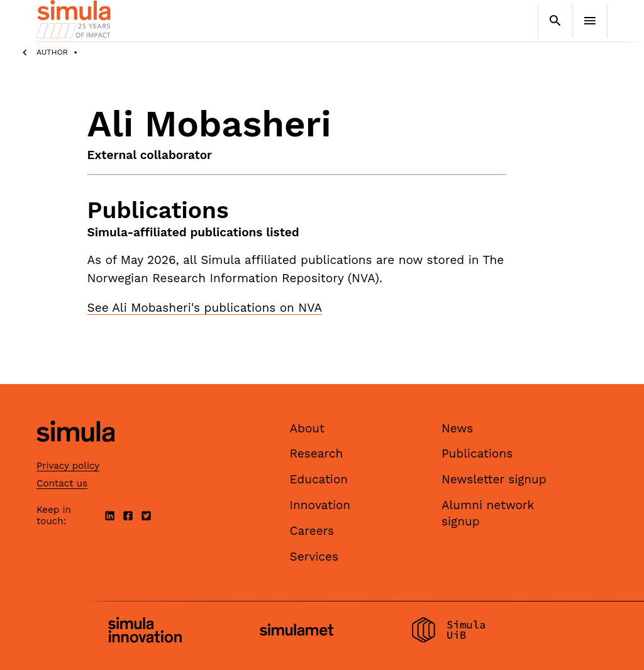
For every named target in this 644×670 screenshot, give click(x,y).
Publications (477, 453)
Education (319, 479)
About (308, 428)
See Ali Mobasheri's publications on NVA (205, 308)
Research (317, 453)
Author (52, 52)
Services (314, 557)
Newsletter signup (494, 479)
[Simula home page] (75, 452)
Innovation (320, 505)
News (457, 428)
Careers (312, 531)
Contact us (62, 483)
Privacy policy (68, 466)
